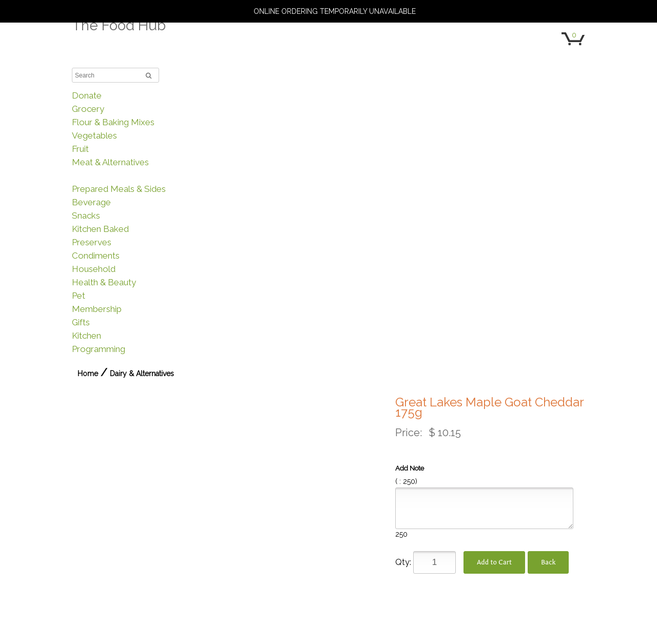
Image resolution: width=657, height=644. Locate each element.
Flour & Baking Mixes (113, 122)
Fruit (80, 149)
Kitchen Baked (100, 229)
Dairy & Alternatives (110, 175)
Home (88, 374)
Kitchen (86, 336)
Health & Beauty (104, 282)
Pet (79, 296)
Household (94, 269)
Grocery (88, 109)
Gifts (81, 322)
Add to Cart (494, 562)
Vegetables (94, 135)
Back (548, 562)
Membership (97, 309)
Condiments (96, 256)
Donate (87, 95)
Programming (99, 349)
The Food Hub (119, 25)
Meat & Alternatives (110, 162)
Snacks (86, 216)
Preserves (92, 242)
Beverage (91, 202)
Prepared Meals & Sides (119, 189)
